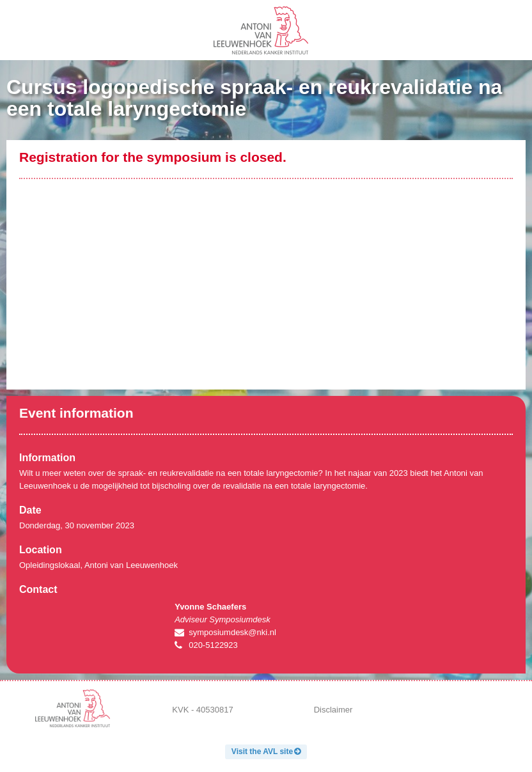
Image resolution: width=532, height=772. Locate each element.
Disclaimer (333, 710)
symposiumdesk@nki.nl (232, 632)
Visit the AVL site (262, 752)
